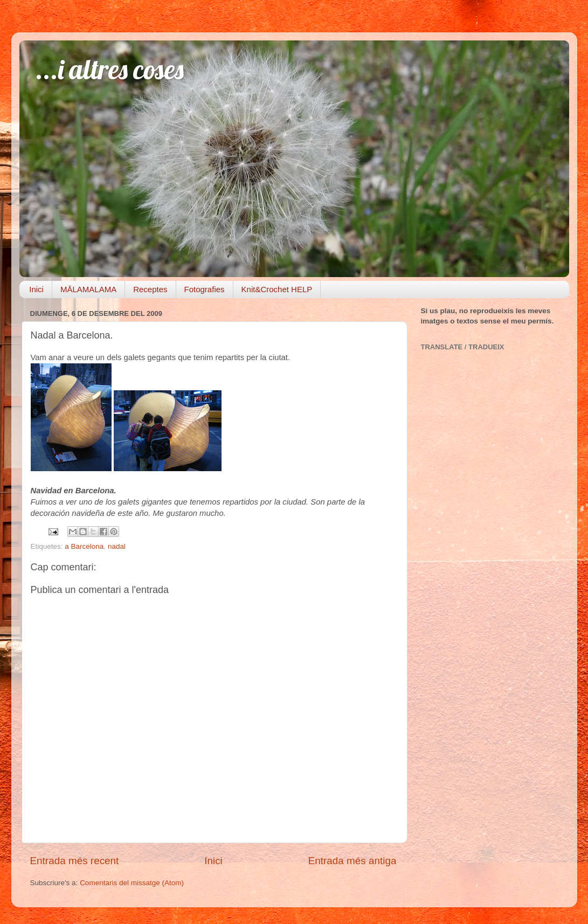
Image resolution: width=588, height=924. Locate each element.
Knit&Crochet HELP (277, 289)
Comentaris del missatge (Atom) (132, 883)
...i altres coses (110, 69)
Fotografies (205, 289)
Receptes (150, 289)
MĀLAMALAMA (88, 289)
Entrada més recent (75, 861)
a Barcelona (84, 546)
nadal (117, 546)
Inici (36, 289)
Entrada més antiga (352, 861)
